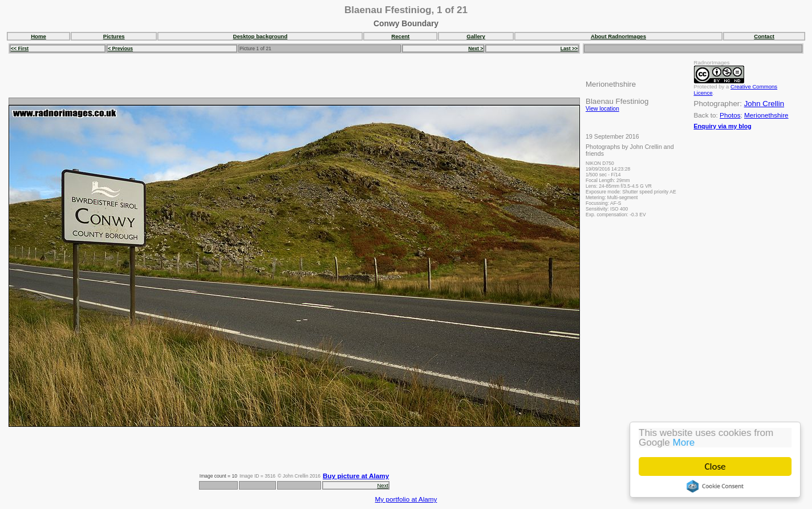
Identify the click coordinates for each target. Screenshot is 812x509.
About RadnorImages (618, 36)
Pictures (114, 36)
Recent (400, 36)
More (684, 443)
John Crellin (764, 104)
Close (715, 466)
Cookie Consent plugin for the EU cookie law (715, 486)
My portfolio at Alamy (406, 499)
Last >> (569, 49)
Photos (730, 115)
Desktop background (260, 36)
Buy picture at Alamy (356, 476)
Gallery (476, 36)
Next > (476, 49)
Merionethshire (766, 115)
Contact (764, 36)
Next (383, 485)
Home (38, 36)
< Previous (120, 49)
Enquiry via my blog (723, 126)
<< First (20, 49)
